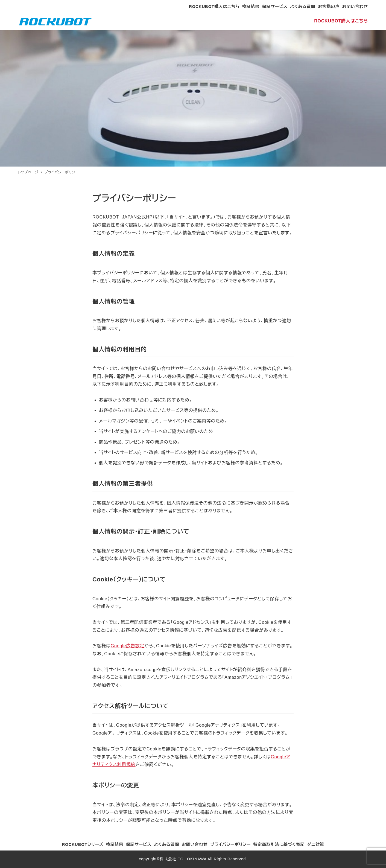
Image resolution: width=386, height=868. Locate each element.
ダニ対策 (316, 844)
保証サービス (275, 6)
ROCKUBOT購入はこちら (214, 6)
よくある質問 (303, 6)
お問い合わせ (355, 6)
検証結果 (251, 6)
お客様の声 (329, 6)
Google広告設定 (128, 646)
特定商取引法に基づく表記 (279, 844)
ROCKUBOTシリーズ (83, 844)
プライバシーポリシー (230, 844)
